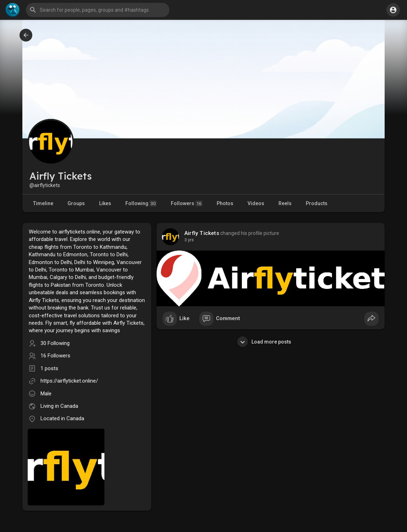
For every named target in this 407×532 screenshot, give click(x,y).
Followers (187, 204)
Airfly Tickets (202, 233)
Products (317, 203)
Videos (256, 203)
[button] (98, 10)
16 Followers (55, 356)
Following (141, 204)
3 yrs (189, 240)
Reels (285, 203)
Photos (225, 203)
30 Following (55, 343)
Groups (76, 203)
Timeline (43, 203)
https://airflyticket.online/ (69, 381)
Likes (105, 203)
